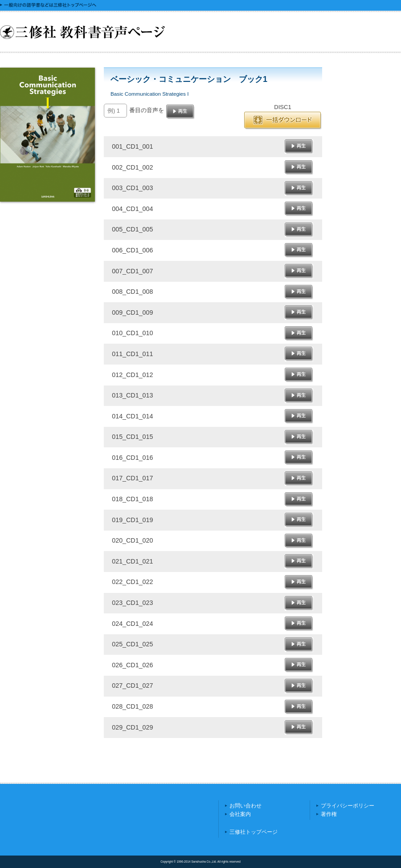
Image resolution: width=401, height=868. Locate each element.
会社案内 (240, 814)
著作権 (329, 814)
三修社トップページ (254, 832)
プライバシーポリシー (348, 806)
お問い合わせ (246, 806)
